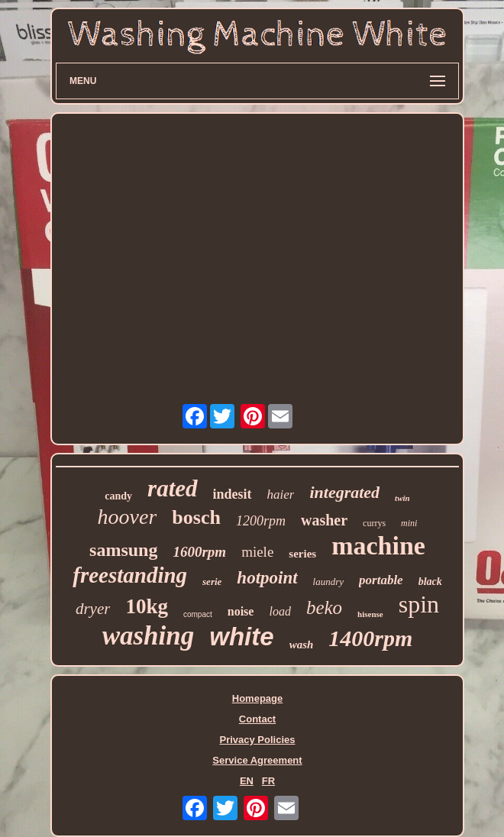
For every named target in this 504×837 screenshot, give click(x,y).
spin (419, 604)
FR (268, 781)
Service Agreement (257, 760)
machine (378, 546)
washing (149, 636)
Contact (257, 719)
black (430, 582)
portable (381, 580)
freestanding (130, 575)
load (279, 611)
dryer (93, 609)
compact (198, 614)
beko (324, 608)
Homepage (257, 698)
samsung (123, 550)
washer (324, 520)
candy (118, 496)
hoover (128, 517)
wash (302, 645)
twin (402, 498)
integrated (344, 492)
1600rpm (199, 552)
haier (281, 494)
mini (409, 523)
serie (212, 582)
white (241, 637)
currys (374, 523)
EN (247, 781)
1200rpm (261, 521)
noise (241, 611)
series (302, 554)
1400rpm (370, 638)
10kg (147, 606)
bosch (196, 517)
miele (257, 552)
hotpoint (267, 578)
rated (172, 488)
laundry (328, 582)
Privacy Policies (257, 740)
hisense (370, 614)
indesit (233, 494)
